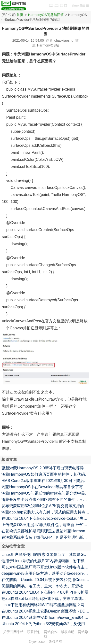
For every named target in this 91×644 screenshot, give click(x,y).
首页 (20, 15)
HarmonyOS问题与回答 (46, 15)
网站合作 (51, 632)
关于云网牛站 (13, 632)
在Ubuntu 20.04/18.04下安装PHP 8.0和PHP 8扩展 (45, 592)
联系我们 (34, 632)
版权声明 (68, 632)
